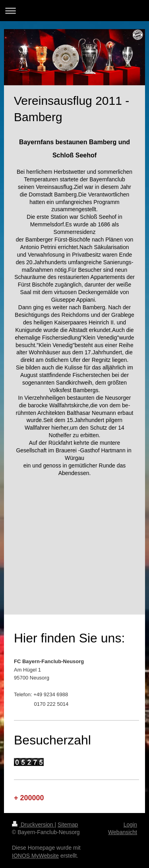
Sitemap (68, 825)
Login (130, 825)
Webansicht (123, 832)
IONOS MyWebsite (35, 856)
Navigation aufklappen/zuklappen (74, 11)
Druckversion (33, 825)
